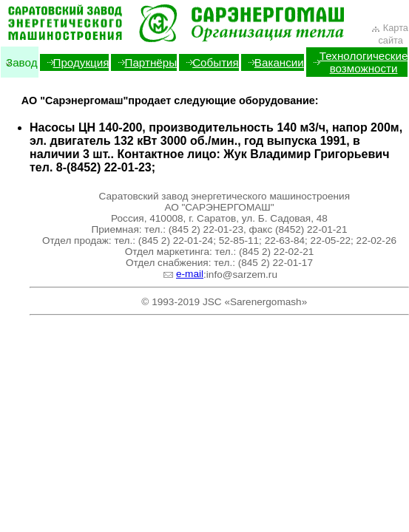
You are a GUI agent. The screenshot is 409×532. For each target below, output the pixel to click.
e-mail (183, 274)
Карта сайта (389, 34)
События (216, 62)
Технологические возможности (364, 62)
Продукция (81, 62)
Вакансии (279, 62)
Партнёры (151, 62)
